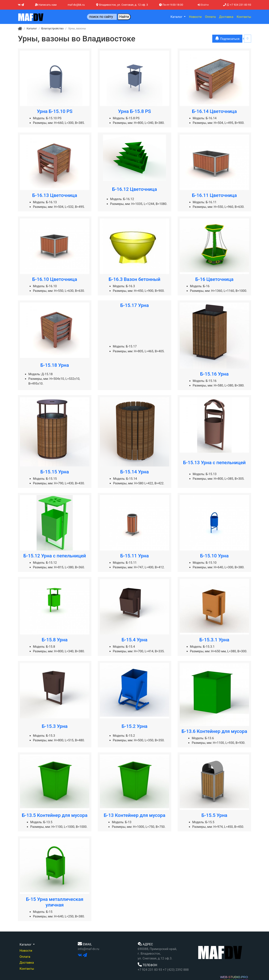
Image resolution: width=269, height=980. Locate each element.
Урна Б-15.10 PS (55, 111)
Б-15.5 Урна (214, 815)
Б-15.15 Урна (55, 472)
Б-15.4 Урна (135, 640)
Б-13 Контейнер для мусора (134, 815)
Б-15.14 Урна (134, 472)
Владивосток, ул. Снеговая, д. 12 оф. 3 (122, 5)
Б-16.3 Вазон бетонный (134, 279)
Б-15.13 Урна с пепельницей (214, 462)
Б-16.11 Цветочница (214, 195)
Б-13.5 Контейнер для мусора (55, 815)
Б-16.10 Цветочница (55, 279)
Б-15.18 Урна (55, 365)
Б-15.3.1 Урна (214, 640)
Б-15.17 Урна (134, 305)
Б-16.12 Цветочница (134, 189)
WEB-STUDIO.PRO (234, 977)
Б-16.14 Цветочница (214, 111)
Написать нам (46, 5)
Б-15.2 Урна (135, 726)
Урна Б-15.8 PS (134, 111)
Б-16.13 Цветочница (55, 195)
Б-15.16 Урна (214, 374)
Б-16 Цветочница (214, 279)
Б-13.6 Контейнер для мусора (214, 731)
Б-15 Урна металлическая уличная (55, 902)
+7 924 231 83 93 (237, 5)
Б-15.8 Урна (55, 640)
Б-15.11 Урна (134, 556)
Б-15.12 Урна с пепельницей (55, 556)
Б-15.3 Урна (55, 726)
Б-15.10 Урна (214, 556)
